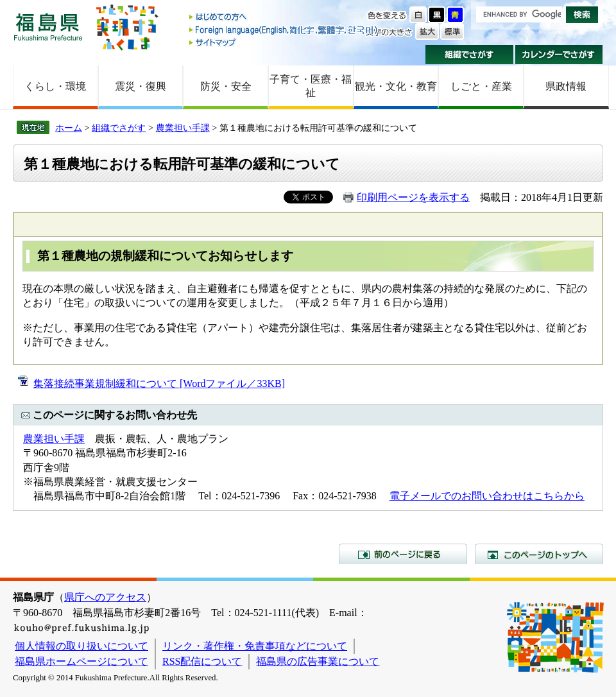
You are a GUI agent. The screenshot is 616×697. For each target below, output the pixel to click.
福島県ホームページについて (81, 661)
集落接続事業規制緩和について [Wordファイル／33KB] (159, 383)
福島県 (48, 27)
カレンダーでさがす (559, 55)
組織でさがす (469, 55)
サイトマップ (284, 42)
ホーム (69, 128)
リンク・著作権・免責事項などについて (255, 646)
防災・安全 (226, 86)
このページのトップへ (539, 554)
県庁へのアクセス (105, 597)
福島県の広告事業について (318, 661)
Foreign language (284, 30)
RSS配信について (202, 661)
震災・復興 (141, 86)
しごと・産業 (481, 86)
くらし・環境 (55, 86)
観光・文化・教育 (396, 86)
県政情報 (566, 86)
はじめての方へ (284, 18)
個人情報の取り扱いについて (81, 646)
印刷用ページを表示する (413, 197)
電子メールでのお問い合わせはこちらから (487, 496)
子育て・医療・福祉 (311, 86)
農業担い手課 (183, 128)
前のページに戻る (403, 554)
